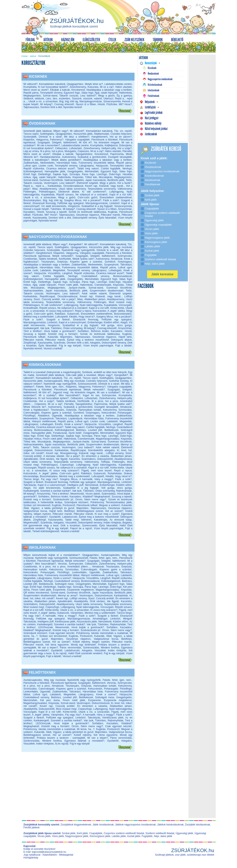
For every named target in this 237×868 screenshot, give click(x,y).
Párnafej (127, 151)
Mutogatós (70, 151)
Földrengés (30, 192)
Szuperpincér (111, 265)
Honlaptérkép (31, 858)
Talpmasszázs (31, 107)
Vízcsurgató (125, 305)
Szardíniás (59, 343)
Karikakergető (31, 328)
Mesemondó (77, 494)
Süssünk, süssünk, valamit (87, 99)
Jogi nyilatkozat (32, 855)
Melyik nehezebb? (63, 256)
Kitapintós (29, 140)
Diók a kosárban (70, 526)
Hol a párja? (69, 299)
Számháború (88, 459)
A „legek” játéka (116, 311)
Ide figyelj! (62, 459)
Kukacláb (53, 337)
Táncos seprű (31, 134)
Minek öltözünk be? (35, 407)
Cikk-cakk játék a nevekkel (81, 375)
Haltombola (126, 93)
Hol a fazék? (125, 183)
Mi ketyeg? (46, 104)
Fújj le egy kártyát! (70, 346)
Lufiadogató (115, 270)
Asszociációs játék (87, 622)
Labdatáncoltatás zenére (118, 84)
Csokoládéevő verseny (95, 276)
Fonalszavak (60, 433)
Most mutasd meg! (120, 302)
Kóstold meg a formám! (63, 334)
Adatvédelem (50, 855)
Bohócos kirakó (100, 331)
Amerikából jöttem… (79, 567)
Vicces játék (44, 836)
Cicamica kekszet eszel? (61, 169)
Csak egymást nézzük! (62, 633)
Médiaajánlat (66, 855)
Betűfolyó (69, 511)
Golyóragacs (125, 262)
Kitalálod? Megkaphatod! (96, 497)
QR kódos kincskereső (36, 593)
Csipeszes (83, 151)
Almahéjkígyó (100, 619)
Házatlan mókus (33, 439)
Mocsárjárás (105, 177)
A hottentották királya (50, 502)
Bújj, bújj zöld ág (69, 101)
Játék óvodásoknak (103, 825)
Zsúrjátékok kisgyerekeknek (76, 825)
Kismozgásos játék (100, 836)
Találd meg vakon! (88, 169)
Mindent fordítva (110, 648)
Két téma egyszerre (57, 645)
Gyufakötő (55, 517)
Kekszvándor (109, 413)
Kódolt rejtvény (81, 642)
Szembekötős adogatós (101, 450)
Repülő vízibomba (34, 169)
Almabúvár (117, 259)
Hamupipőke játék (55, 171)
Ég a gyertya (124, 96)
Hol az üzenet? (114, 511)
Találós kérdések (48, 259)
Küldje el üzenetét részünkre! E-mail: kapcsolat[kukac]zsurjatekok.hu (45, 850)
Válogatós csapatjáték (77, 140)
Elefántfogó (45, 174)
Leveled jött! (95, 430)
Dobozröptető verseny (85, 218)
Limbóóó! (115, 203)
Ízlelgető (57, 143)
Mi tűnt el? (85, 143)
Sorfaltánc (83, 331)
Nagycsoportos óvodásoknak (58, 237)
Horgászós (74, 206)
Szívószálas (125, 410)
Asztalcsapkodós (53, 381)
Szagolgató (44, 143)
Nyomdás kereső (73, 107)
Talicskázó (126, 265)
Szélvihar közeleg (119, 381)
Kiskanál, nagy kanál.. (112, 186)
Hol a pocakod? (92, 200)
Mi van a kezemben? (48, 145)
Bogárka (127, 523)
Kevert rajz (91, 186)
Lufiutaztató (75, 148)
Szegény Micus (73, 200)
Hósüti (101, 104)
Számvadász (109, 494)
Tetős (129, 180)
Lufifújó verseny (115, 453)
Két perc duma (50, 700)
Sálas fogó (87, 93)
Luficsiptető (61, 317)
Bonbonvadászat (122, 276)
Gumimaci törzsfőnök (51, 180)
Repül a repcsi (83, 311)
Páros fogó (88, 174)
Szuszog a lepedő (56, 212)
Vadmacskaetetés (74, 180)
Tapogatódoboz (84, 154)
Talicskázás (30, 485)
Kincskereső (78, 90)
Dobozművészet (44, 450)
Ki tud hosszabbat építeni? (53, 87)
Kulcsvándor (99, 311)
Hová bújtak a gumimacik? (60, 331)
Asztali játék (134, 836)
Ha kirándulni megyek (107, 143)
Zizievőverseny (78, 87)
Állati (26, 508)
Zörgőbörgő (30, 343)
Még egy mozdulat (121, 247)
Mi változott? (31, 84)
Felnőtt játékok (32, 828)
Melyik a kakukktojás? (36, 160)
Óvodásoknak (42, 123)
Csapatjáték (96, 833)
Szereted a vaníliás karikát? (55, 491)
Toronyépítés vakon (121, 166)
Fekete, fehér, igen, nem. (50, 387)
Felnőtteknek (43, 672)
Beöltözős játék (116, 180)
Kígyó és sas (91, 395)
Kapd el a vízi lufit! (121, 195)
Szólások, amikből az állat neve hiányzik (104, 372)
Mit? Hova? (125, 104)
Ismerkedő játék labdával (38, 131)
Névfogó (127, 169)
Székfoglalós (47, 134)
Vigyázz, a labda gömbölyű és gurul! (53, 508)
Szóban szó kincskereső (37, 505)
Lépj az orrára (31, 151)
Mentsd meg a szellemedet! (39, 317)
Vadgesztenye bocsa (35, 511)
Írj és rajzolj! (60, 653)
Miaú (35, 189)
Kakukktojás (101, 520)
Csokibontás (30, 259)
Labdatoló (46, 270)
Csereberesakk (103, 285)
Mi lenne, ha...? (86, 729)
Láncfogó (102, 174)
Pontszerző (69, 505)
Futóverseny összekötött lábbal (96, 163)
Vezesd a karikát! (53, 348)
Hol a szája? (125, 148)
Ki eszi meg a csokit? (107, 514)
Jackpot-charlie (77, 288)
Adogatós (95, 343)
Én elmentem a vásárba (95, 456)
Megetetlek (59, 270)
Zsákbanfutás (31, 163)
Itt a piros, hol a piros (52, 151)
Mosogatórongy (69, 453)
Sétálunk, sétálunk (34, 99)
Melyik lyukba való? (83, 259)
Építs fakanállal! (107, 218)
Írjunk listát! (75, 433)
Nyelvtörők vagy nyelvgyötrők (78, 250)
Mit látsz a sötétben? (77, 137)
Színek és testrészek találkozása (87, 212)
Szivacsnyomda (112, 101)
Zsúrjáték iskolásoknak (197, 825)
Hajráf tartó (125, 337)
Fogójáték (147, 836)
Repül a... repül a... (35, 186)
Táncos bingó (31, 479)
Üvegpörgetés (75, 171)
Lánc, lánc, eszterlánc (58, 99)
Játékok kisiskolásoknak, (171, 825)
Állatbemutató (102, 134)
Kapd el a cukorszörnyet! (72, 322)
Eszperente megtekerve (81, 590)
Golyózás (62, 262)
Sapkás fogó (60, 174)
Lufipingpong (116, 192)
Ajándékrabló (31, 459)
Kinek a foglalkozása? (36, 410)
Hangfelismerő (99, 137)
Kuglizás (113, 212)
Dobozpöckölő (105, 459)
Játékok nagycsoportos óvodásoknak (135, 825)
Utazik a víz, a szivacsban (43, 101)
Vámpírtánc (77, 613)
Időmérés (86, 520)
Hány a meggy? (104, 479)
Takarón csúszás (69, 96)
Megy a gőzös (106, 96)
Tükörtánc (56, 209)
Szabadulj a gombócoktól (92, 157)
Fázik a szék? (111, 200)
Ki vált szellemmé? (94, 192)
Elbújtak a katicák (60, 90)
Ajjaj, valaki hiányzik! (106, 93)
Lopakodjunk (31, 268)
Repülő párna (31, 93)
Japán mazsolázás (96, 180)
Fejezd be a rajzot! (81, 528)
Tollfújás (105, 462)
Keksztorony (110, 410)
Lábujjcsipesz (87, 166)
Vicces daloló (93, 494)
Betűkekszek (111, 430)
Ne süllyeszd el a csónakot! (92, 195)
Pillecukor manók (110, 215)
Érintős (59, 424)
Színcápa (75, 174)
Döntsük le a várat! (50, 137)
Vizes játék (58, 836)
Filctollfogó (29, 416)
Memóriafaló (92, 171)
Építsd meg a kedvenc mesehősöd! (88, 340)
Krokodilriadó (31, 308)
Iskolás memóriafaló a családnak (110, 633)
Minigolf (127, 619)
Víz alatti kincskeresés (54, 206)
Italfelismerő (70, 143)
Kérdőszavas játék (65, 622)
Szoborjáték (30, 137)
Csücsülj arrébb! (51, 299)
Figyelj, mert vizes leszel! (97, 471)
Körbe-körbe (117, 308)
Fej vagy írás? (50, 479)
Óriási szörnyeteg (73, 328)
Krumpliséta (30, 87)
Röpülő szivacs (65, 195)
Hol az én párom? (121, 137)
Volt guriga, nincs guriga (116, 325)
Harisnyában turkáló (90, 410)
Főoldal (25, 56)
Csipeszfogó (67, 465)
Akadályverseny (48, 189)
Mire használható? (70, 395)
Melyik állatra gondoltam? (66, 160)
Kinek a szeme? (73, 424)
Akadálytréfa (81, 601)
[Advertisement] (78, 788)
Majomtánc (66, 337)
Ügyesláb (57, 416)
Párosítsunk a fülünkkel (104, 140)
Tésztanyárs (48, 262)
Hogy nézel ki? (87, 317)
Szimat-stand (50, 96)
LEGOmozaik (45, 627)
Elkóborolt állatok (69, 192)
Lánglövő (67, 273)
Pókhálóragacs (47, 192)
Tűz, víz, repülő (123, 131)
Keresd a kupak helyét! (36, 209)
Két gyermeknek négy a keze (41, 526)
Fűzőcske (112, 104)
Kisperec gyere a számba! (86, 262)
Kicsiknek (38, 77)
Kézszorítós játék (83, 134)
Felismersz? (57, 140)
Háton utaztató (123, 87)
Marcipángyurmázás (91, 101)
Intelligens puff (75, 485)
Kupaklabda (48, 195)
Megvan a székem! (110, 505)
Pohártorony (97, 502)
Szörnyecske (125, 256)
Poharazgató (125, 413)
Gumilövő (110, 262)
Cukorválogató (32, 413)
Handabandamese (50, 157)
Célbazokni (61, 148)
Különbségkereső (33, 171)
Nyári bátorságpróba (91, 305)
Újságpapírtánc (75, 84)
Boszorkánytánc (32, 200)
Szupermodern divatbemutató (107, 291)
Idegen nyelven (42, 514)
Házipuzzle (102, 166)
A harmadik (86, 479)
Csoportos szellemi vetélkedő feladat (124, 833)
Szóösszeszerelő (87, 384)
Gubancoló (73, 314)
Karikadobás (55, 186)
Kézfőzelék (65, 259)
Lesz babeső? (88, 96)
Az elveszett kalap (121, 520)
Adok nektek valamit (94, 294)
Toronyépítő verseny (51, 93)
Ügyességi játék (184, 833)
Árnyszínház (125, 209)
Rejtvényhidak (124, 491)
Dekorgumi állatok (121, 340)
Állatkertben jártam (95, 299)
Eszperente (59, 590)
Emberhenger (95, 322)
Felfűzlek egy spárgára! (71, 203)
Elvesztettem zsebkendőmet (116, 197)
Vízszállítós (54, 273)
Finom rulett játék (68, 285)
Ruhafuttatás (115, 473)
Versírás (62, 564)
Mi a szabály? (48, 395)
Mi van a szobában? (109, 392)
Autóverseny (69, 157)
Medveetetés (47, 163)
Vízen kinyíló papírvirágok (98, 346)
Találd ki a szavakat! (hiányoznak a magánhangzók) (52, 372)
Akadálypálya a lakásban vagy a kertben (109, 90)
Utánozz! (108, 99)
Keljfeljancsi (111, 145)
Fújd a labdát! (124, 346)
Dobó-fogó (115, 174)
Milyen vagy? (61, 131)
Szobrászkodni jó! (63, 499)
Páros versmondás (71, 648)
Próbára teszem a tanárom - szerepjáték (61, 738)
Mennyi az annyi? (68, 596)
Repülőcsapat (47, 296)
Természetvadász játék (119, 502)
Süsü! (37, 299)
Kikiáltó (73, 317)
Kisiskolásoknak (45, 365)
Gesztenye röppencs (88, 215)
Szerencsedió (90, 526)
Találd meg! (72, 520)
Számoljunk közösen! (76, 502)
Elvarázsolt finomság (44, 203)
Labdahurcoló (70, 517)
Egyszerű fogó (72, 93)
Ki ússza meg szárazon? (60, 311)
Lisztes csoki (46, 166)
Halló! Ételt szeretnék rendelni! (85, 653)
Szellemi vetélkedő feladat (160, 833)
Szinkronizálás (91, 648)
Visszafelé (71, 523)
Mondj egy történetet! (83, 645)
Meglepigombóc (32, 96)
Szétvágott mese (64, 584)
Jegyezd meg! (61, 392)
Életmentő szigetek (87, 183)
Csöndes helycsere (121, 134)
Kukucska (93, 87)
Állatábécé (44, 416)
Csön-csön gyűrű (88, 197)
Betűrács (81, 430)
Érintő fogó (30, 174)
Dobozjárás (126, 145)
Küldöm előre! (111, 322)
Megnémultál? (31, 523)
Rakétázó (60, 314)
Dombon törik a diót (51, 107)
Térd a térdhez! (33, 331)
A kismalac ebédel (54, 456)
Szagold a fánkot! (58, 320)
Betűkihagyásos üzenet (90, 511)
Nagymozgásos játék (77, 836)
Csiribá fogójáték (111, 169)
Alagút (124, 322)
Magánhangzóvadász (108, 439)
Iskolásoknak (43, 548)
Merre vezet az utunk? (36, 90)
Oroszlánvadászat (73, 186)
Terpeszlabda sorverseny (102, 189)
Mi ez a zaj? (107, 87)
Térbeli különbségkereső (46, 531)
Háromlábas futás (67, 163)
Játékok (33, 56)
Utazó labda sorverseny (72, 189)
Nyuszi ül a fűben (86, 104)
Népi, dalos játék (163, 836)
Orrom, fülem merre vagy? (91, 499)
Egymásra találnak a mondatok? (84, 741)
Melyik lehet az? (94, 84)
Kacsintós (74, 459)
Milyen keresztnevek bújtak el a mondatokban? (52, 555)
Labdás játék (119, 836)
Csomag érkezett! (64, 104)
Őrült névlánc (47, 459)
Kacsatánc (29, 212)
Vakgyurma (42, 140)
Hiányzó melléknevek (44, 421)
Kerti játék (82, 833)
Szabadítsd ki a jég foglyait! (97, 206)
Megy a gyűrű (67, 197)
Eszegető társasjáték (120, 157)
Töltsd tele (91, 177)
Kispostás (78, 177)
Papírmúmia (117, 154)
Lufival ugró (30, 166)
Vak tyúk (45, 328)
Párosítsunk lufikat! (35, 337)
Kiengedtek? (76, 244)
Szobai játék (69, 833)
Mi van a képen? (48, 648)
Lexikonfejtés (79, 572)
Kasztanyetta (40, 218)
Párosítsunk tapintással (37, 256)
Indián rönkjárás (112, 523)
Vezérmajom (51, 183)
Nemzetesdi (91, 485)
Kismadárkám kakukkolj (52, 84)
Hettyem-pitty (109, 148)
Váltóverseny (125, 189)
